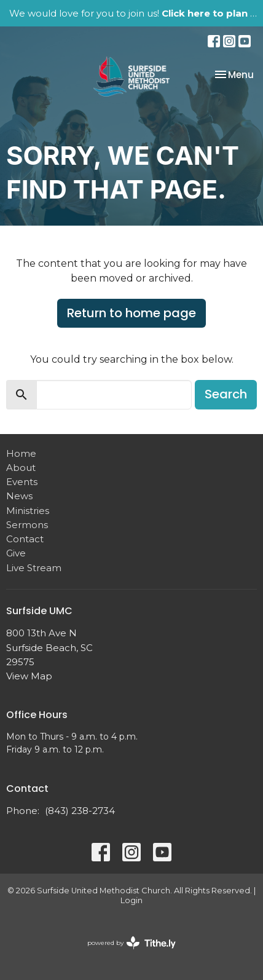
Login (131, 900)
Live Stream (34, 568)
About (21, 468)
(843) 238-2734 (80, 811)
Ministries (28, 511)
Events (22, 482)
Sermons (27, 525)
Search (226, 394)
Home (21, 453)
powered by (131, 943)
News (19, 496)
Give (16, 553)
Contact (25, 539)
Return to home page (131, 313)
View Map (29, 676)
